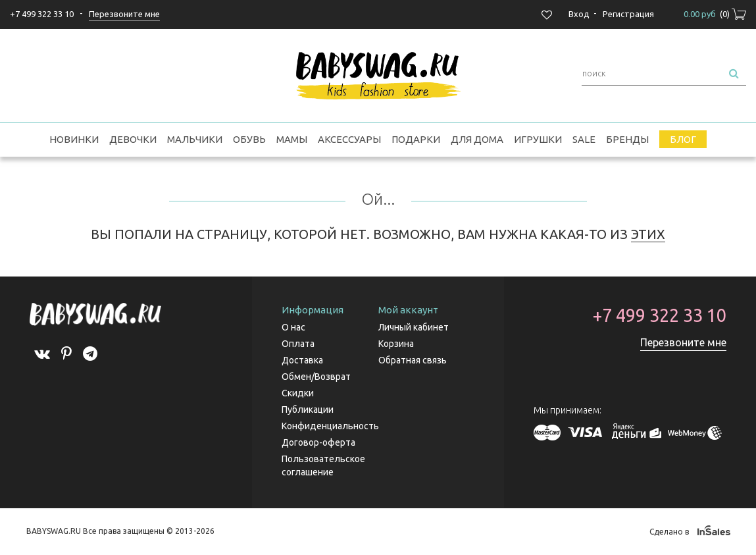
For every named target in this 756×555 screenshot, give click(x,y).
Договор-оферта (318, 442)
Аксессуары (349, 139)
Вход (579, 14)
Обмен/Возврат (316, 377)
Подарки (416, 139)
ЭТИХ (648, 234)
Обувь (249, 139)
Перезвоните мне (683, 342)
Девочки (133, 139)
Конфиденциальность (330, 426)
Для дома (477, 139)
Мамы (292, 139)
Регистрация (628, 14)
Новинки (74, 139)
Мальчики (195, 139)
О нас (293, 327)
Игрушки (538, 139)
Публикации (308, 410)
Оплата (298, 344)
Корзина (396, 344)
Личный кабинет (414, 327)
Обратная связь (413, 360)
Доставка (302, 360)
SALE (584, 139)
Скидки (298, 393)
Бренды (627, 139)
